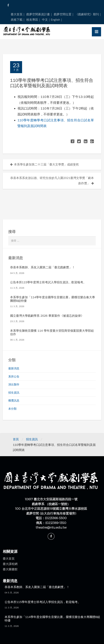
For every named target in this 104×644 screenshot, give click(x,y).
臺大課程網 (10, 564)
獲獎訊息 (14, 401)
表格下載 (17, 20)
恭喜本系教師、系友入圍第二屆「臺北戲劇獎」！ (43, 267)
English (55, 20)
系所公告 (14, 377)
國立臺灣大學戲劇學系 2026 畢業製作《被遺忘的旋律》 (47, 316)
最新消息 (14, 368)
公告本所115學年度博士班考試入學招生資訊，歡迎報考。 (48, 282)
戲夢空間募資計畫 (38, 14)
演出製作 (14, 385)
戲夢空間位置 (63, 14)
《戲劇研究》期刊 (87, 14)
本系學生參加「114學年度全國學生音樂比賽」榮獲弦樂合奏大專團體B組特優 (53, 299)
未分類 (12, 409)
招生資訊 (14, 393)
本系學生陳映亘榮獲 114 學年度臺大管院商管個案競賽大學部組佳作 (52, 333)
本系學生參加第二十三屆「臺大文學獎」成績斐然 (46, 165)
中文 (45, 20)
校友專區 (32, 20)
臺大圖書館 (10, 569)
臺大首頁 (17, 14)
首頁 (16, 439)
